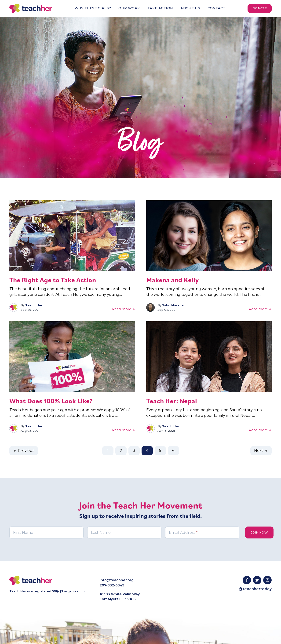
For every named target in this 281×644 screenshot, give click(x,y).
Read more (124, 309)
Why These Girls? (93, 8)
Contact (216, 8)
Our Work (129, 8)
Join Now (259, 532)
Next (261, 451)
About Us (190, 8)
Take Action (160, 8)
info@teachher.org (117, 580)
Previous (24, 451)
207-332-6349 (112, 585)
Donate (260, 8)
